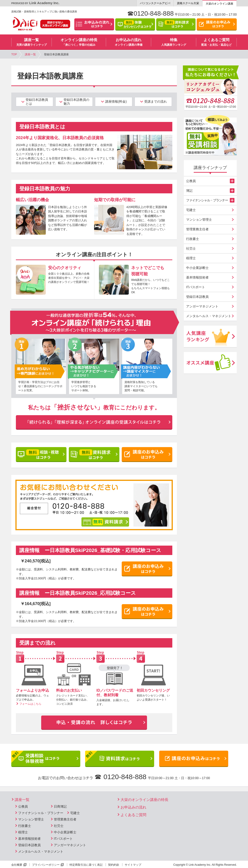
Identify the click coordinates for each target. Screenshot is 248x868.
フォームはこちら (30, 704)
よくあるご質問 (133, 815)
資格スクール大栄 (188, 3)
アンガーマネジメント (202, 306)
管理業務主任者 (197, 229)
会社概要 (17, 865)
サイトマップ (133, 865)
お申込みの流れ (133, 807)
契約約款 (114, 865)
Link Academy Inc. (35, 3)
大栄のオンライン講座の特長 (144, 800)
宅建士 (191, 210)
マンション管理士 (199, 220)
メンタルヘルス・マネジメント (209, 316)
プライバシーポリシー (46, 865)
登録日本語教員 (197, 297)
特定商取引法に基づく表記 (86, 865)
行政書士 (193, 239)
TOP (14, 54)
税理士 (191, 258)
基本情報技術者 (197, 277)
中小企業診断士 (197, 268)
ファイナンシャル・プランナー (41, 813)
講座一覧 (30, 54)
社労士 (191, 248)
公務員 (23, 806)
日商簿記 (60, 806)
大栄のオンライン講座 (219, 4)
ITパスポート (196, 287)
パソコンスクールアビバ (155, 3)
